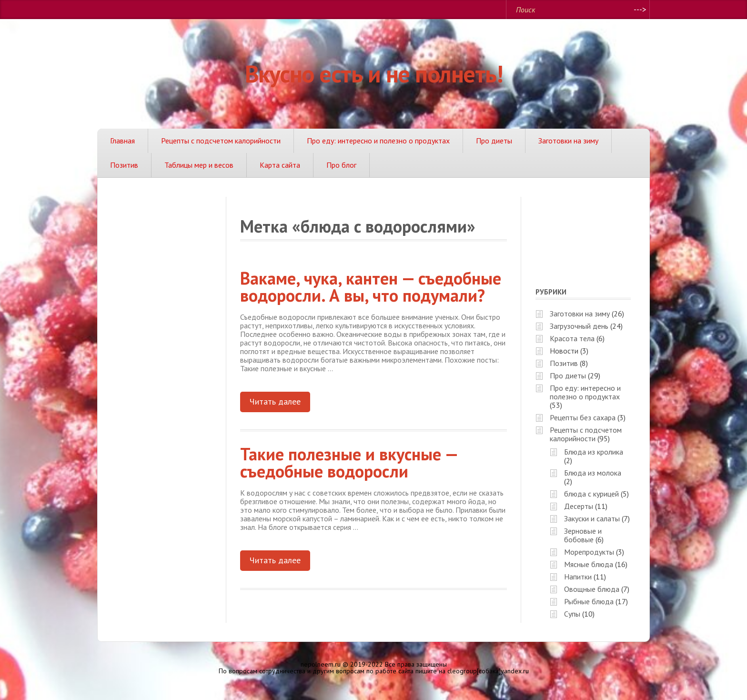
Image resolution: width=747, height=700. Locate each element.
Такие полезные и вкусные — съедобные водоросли (349, 462)
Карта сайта (280, 165)
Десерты (579, 506)
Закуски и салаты (592, 518)
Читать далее (275, 401)
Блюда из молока (593, 473)
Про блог (341, 165)
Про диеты (494, 141)
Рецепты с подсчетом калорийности (221, 141)
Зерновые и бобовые (583, 535)
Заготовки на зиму (568, 141)
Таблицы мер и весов (199, 165)
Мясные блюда (589, 564)
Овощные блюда (592, 589)
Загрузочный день (579, 326)
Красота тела (572, 338)
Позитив (124, 165)
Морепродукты (589, 552)
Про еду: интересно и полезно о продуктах (378, 141)
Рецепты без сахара (583, 417)
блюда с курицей (591, 494)
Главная (122, 141)
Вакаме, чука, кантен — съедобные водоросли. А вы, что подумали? (371, 287)
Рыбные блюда (589, 601)
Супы (572, 614)
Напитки (578, 577)
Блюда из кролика (594, 452)
